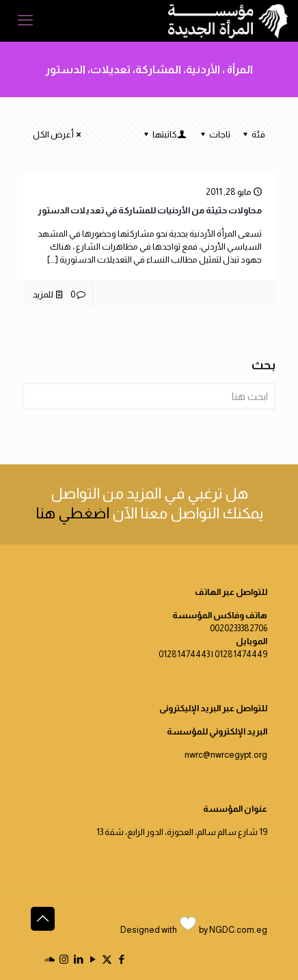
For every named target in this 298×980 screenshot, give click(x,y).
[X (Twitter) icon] (107, 959)
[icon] (50, 959)
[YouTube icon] (93, 959)
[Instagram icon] (64, 959)
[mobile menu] (25, 21)
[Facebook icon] (121, 959)
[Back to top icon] (43, 919)
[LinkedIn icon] (78, 959)
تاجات (214, 134)
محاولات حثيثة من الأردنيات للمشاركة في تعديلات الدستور (150, 210)
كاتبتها (164, 134)
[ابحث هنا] (149, 396)
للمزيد (43, 294)
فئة (253, 134)
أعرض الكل (58, 134)
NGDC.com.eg (238, 930)
